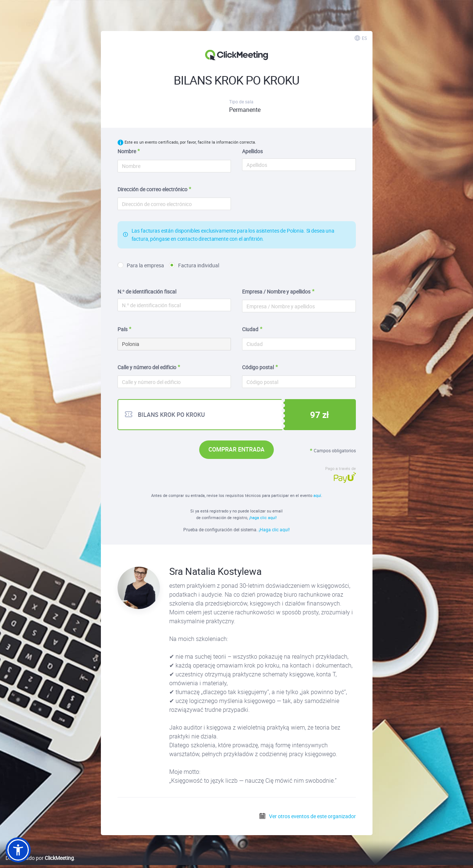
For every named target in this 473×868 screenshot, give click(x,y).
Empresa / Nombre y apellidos (276, 291)
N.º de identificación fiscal (147, 291)
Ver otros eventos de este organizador (307, 816)
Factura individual (194, 265)
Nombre (127, 151)
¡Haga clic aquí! (274, 529)
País (122, 329)
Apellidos (252, 151)
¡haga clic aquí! (263, 517)
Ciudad (250, 329)
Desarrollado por (40, 858)
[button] (18, 850)
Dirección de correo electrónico (152, 189)
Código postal (258, 367)
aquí (317, 495)
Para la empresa (141, 265)
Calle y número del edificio (147, 367)
